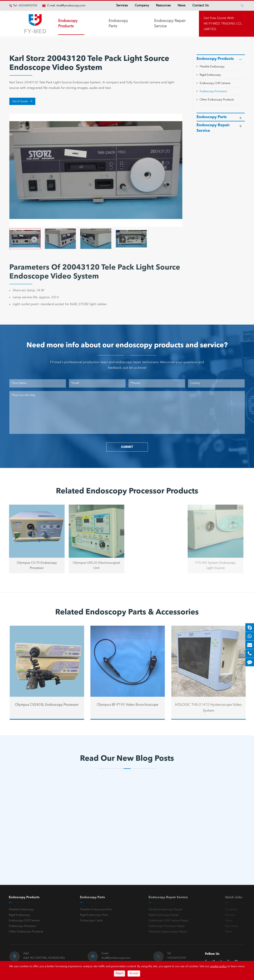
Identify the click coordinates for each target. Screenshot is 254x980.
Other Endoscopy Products (217, 100)
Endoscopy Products (68, 24)
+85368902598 (27, 6)
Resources (163, 6)
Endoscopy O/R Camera (215, 83)
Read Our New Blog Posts (127, 759)
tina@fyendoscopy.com (71, 6)
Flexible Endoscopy (212, 67)
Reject (119, 973)
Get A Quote (22, 101)
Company (142, 6)
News (182, 6)
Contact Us (200, 6)
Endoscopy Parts (118, 24)
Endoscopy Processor (213, 91)
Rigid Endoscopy (210, 75)
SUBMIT (127, 447)
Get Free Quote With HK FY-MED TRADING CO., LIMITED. (223, 24)
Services (122, 6)
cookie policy (218, 967)
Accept (134, 973)
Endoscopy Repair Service (170, 24)
